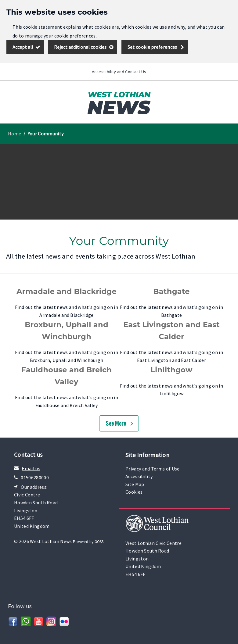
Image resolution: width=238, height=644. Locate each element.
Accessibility (139, 476)
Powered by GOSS (88, 542)
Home (14, 134)
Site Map (135, 484)
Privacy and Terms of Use (153, 469)
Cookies (134, 492)
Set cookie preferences (152, 47)
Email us (31, 468)
